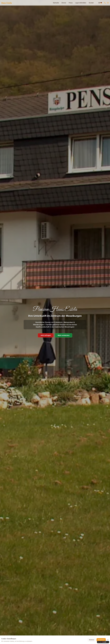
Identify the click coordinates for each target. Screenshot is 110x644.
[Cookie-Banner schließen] (108, 640)
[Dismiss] (108, 642)
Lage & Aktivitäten (81, 3)
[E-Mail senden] (108, 3)
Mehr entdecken (64, 335)
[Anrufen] (105, 3)
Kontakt (91, 3)
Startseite (56, 3)
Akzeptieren (101, 640)
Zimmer (64, 3)
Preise (71, 3)
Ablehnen (92, 640)
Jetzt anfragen (46, 335)
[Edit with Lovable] (102, 642)
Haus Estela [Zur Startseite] (7, 3)
